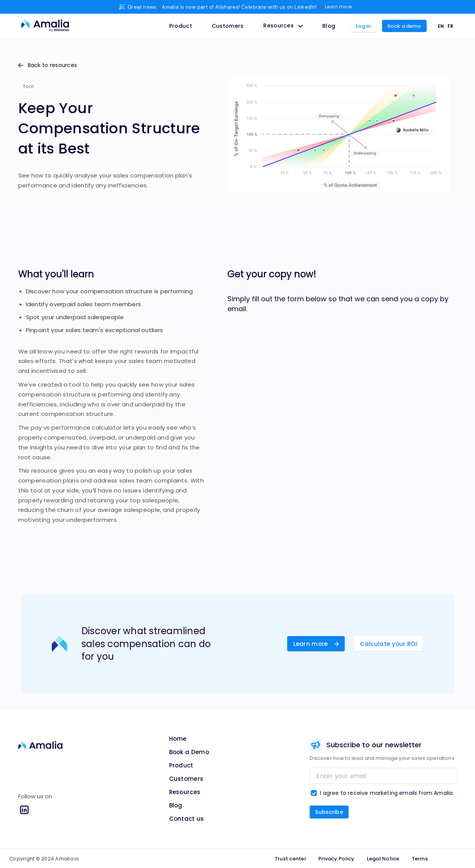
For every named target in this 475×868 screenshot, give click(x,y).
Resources (185, 792)
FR (450, 26)
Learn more (338, 7)
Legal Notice (383, 859)
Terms (420, 859)
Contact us (187, 819)
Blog (329, 26)
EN (441, 26)
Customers (228, 26)
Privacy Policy (337, 859)
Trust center (290, 859)
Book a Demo (189, 752)
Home (178, 739)
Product (181, 26)
